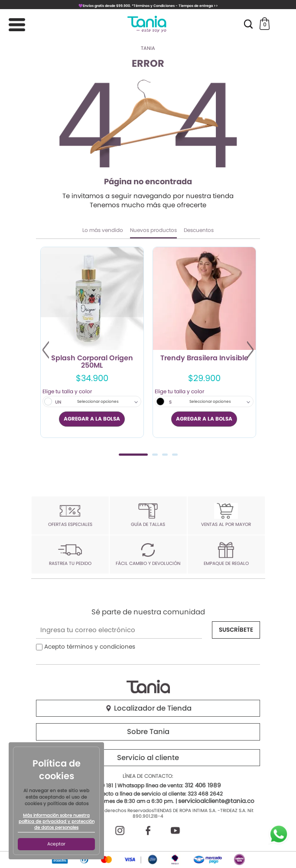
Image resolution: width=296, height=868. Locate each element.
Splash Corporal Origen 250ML (92, 362)
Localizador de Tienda (148, 708)
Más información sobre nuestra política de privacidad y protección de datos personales (57, 822)
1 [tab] (133, 455)
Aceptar (56, 844)
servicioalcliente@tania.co (216, 801)
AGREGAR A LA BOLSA (92, 419)
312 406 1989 (203, 785)
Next (250, 350)
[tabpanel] (92, 342)
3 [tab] (165, 455)
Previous (46, 350)
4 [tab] (175, 455)
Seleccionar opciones (98, 401)
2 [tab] (155, 455)
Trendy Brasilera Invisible (204, 359)
